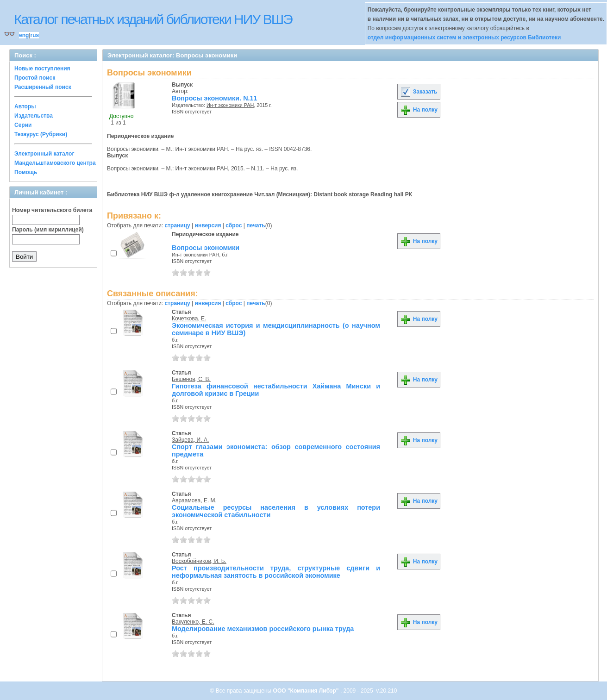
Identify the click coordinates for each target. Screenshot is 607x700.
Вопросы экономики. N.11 (215, 98)
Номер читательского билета (52, 210)
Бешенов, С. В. (191, 379)
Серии (23, 125)
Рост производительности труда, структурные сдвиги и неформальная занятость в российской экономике (276, 572)
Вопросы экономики (206, 248)
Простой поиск (35, 78)
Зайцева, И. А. (190, 440)
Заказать (419, 92)
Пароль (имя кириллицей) (48, 230)
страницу (178, 225)
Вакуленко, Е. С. (193, 622)
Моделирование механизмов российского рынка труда (263, 629)
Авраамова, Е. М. (194, 500)
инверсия (208, 225)
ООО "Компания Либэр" (307, 691)
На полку (419, 110)
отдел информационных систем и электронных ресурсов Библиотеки (464, 37)
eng (24, 35)
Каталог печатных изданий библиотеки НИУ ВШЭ (153, 19)
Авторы (25, 106)
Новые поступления (42, 69)
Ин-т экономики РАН (230, 105)
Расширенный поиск (43, 87)
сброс (234, 225)
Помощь (26, 172)
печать (256, 225)
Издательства (34, 116)
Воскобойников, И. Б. (199, 561)
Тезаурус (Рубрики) (41, 134)
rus (34, 35)
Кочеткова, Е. (189, 319)
